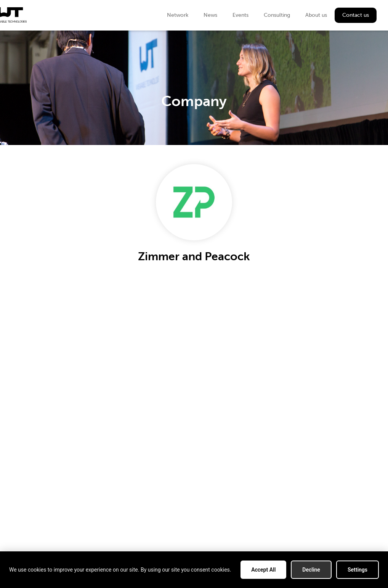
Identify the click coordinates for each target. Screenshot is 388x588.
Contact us (356, 15)
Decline (311, 570)
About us (316, 15)
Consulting (277, 15)
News (210, 15)
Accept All (263, 570)
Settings (358, 570)
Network (178, 15)
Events (240, 15)
